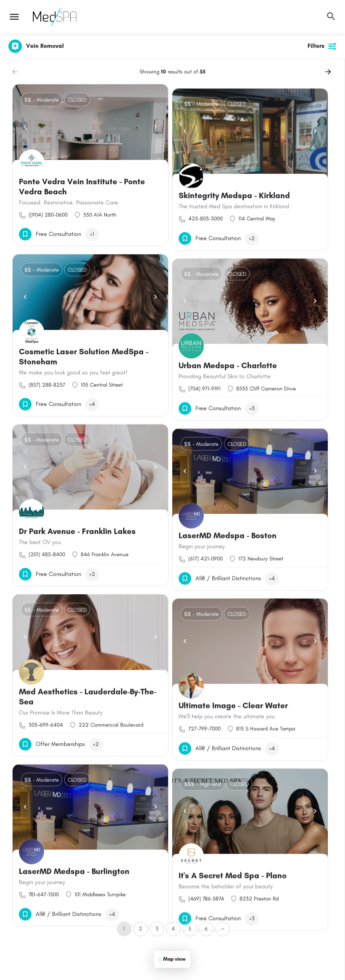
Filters (322, 46)
